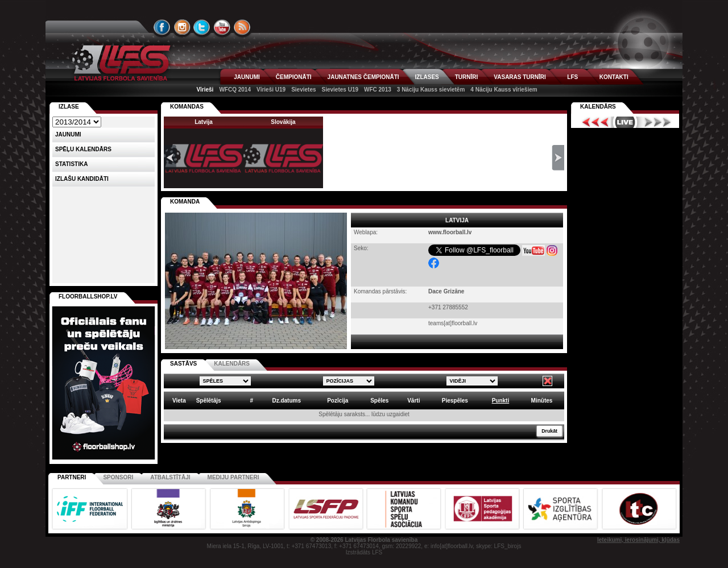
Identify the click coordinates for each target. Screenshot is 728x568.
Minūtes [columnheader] (542, 401)
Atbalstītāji (170, 477)
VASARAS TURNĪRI (520, 77)
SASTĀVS (183, 364)
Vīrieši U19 (271, 90)
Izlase (69, 107)
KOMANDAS (187, 107)
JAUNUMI (247, 77)
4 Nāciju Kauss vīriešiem (504, 90)
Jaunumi (68, 134)
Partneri (72, 477)
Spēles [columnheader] (379, 401)
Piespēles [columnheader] (455, 401)
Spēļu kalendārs (83, 149)
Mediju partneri (233, 477)
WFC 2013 (378, 90)
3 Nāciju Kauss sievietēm (431, 90)
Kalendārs (598, 107)
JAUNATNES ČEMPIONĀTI (363, 77)
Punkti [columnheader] (501, 401)
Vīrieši (205, 90)
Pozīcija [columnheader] (338, 401)
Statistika (71, 164)
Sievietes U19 (340, 90)
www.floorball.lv (450, 232)
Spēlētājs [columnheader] (209, 401)
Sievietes (303, 90)
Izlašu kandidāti (82, 179)
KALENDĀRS (232, 364)
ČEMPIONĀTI (294, 77)
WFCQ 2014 (235, 90)
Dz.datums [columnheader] (286, 401)
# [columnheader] (251, 401)
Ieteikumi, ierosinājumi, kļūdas (638, 540)
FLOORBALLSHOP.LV (88, 297)
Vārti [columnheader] (413, 401)
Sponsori (118, 477)
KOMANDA (185, 202)
